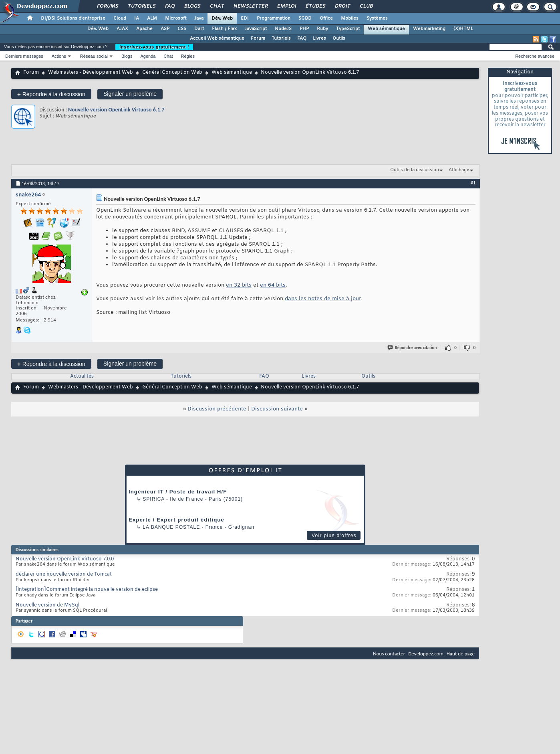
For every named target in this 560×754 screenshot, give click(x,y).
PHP (304, 29)
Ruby (322, 29)
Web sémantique (386, 29)
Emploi (286, 6)
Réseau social (94, 56)
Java (199, 18)
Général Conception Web (172, 73)
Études (315, 6)
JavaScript (256, 29)
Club (366, 6)
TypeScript (348, 29)
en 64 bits (273, 285)
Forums (107, 6)
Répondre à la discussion (51, 94)
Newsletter (250, 6)
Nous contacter (389, 654)
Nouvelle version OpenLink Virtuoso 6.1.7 (116, 110)
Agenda (148, 56)
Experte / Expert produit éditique (176, 520)
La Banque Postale (171, 527)
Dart (199, 29)
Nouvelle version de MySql (47, 605)
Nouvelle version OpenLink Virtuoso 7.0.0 (65, 559)
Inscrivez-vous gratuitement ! (154, 47)
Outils (339, 38)
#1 (473, 183)
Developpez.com (426, 654)
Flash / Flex (224, 29)
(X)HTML (463, 29)
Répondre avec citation (413, 348)
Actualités (82, 376)
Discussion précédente (217, 409)
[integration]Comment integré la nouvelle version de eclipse (87, 590)
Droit (342, 6)
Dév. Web (222, 18)
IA (137, 18)
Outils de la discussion (415, 170)
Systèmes (377, 18)
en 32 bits (239, 285)
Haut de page (461, 654)
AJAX (122, 29)
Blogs (192, 6)
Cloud (120, 18)
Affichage (459, 170)
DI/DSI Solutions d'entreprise (73, 18)
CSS (182, 29)
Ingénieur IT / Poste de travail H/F (178, 492)
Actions (59, 56)
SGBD (305, 18)
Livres (319, 38)
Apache (144, 29)
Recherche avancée (535, 56)
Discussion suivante (277, 409)
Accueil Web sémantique (217, 38)
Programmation (274, 18)
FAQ (169, 6)
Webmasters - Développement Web (91, 73)
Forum (258, 38)
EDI (245, 18)
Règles (188, 56)
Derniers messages (24, 56)
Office (326, 18)
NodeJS (283, 29)
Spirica (153, 499)
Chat (217, 6)
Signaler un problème (130, 94)
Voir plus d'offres (334, 536)
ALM (152, 18)
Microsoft (176, 18)
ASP (165, 29)
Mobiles (350, 18)
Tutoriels (141, 6)
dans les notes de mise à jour (323, 299)
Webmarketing (429, 29)
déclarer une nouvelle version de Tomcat (64, 574)
